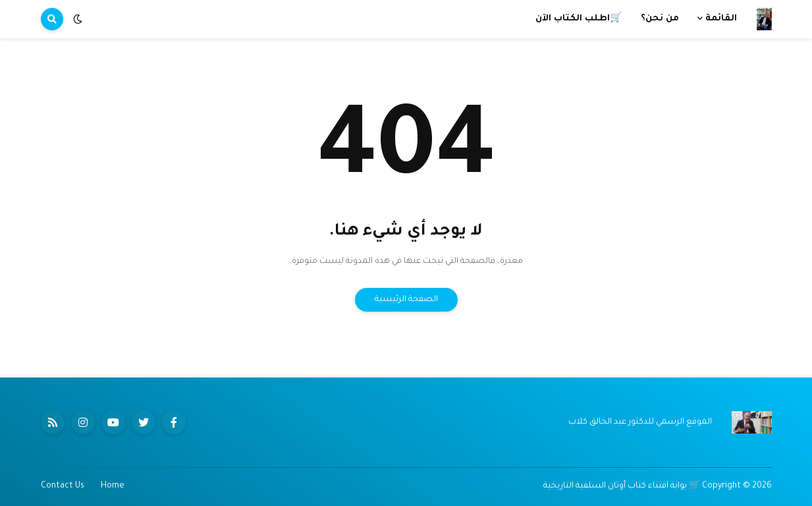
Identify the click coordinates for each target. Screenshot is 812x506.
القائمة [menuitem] (721, 19)
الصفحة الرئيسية (406, 300)
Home (113, 486)
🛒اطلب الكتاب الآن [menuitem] (579, 19)
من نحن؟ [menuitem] (660, 19)
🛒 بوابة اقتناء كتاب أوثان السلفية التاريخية (622, 486)
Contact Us (63, 486)
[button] (78, 19)
